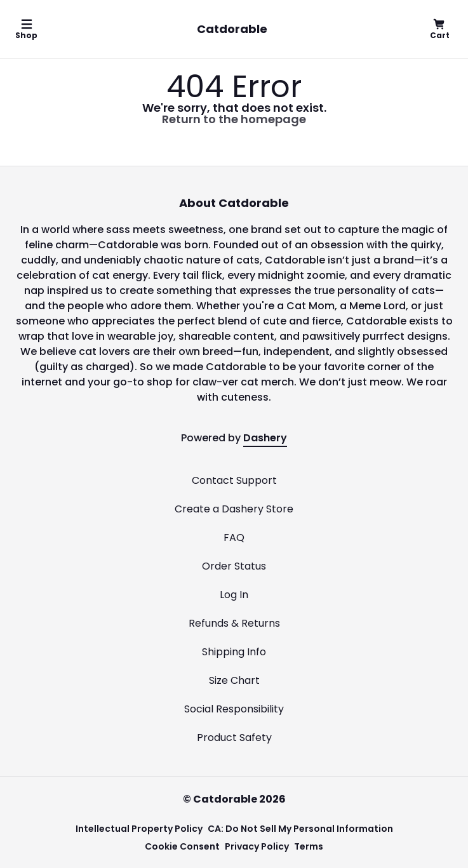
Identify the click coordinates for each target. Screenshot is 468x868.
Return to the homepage (234, 119)
